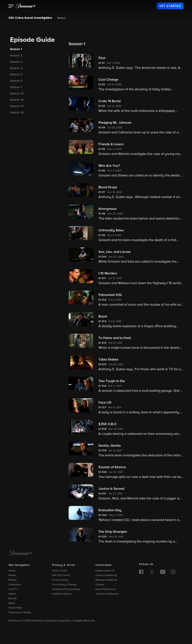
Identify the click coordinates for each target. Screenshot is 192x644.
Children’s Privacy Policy (66, 589)
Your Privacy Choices (64, 585)
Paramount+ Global (20, 613)
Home (12, 571)
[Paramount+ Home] (20, 553)
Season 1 (16, 49)
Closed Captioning (106, 575)
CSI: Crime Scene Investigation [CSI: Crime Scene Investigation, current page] (30, 18)
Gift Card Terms (61, 575)
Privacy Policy (60, 580)
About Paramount (106, 589)
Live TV (13, 589)
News (12, 603)
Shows (12, 575)
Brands (13, 599)
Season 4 (16, 68)
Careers (100, 585)
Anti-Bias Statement (107, 594)
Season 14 (17, 100)
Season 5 (16, 75)
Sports (12, 594)
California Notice (62, 594)
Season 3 (16, 62)
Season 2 (16, 56)
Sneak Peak (15, 608)
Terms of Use (60, 571)
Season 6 (16, 81)
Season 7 (16, 87)
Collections (15, 585)
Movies (13, 580)
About (61, 18)
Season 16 (17, 113)
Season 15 (17, 106)
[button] (11, 7)
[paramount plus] (26, 6)
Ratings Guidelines (106, 580)
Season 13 (17, 94)
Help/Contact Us (105, 571)
